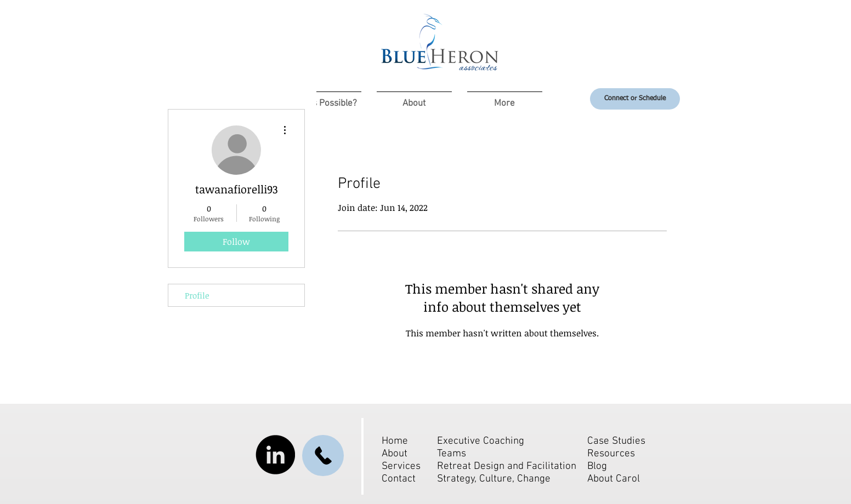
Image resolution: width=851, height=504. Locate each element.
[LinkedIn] (275, 455)
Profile (197, 295)
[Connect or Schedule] (635, 99)
